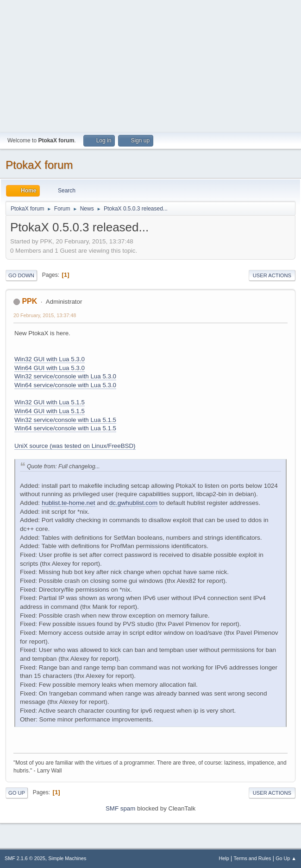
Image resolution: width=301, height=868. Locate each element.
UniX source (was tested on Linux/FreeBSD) (75, 446)
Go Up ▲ (286, 858)
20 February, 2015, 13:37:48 (45, 315)
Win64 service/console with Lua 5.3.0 (65, 385)
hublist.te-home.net (69, 503)
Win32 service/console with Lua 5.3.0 (65, 376)
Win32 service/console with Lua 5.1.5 (65, 420)
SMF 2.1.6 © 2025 (25, 858)
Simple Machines (67, 858)
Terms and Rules (253, 858)
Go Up (17, 793)
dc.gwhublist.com (133, 503)
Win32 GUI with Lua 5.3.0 (50, 359)
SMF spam (120, 808)
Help (224, 858)
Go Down (21, 275)
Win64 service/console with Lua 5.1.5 (65, 428)
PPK (29, 301)
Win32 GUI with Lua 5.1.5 (50, 402)
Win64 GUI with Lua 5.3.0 (50, 368)
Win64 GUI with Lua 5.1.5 (50, 411)
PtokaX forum (39, 165)
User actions (272, 275)
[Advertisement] (150, 65)
